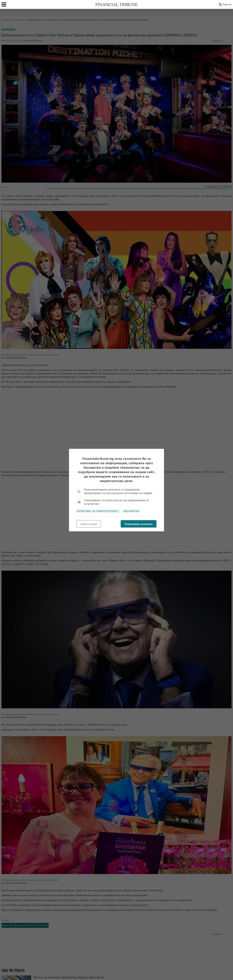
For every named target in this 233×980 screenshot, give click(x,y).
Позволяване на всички (139, 524)
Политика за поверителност (98, 511)
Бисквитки (131, 511)
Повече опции (89, 524)
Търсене (225, 4)
